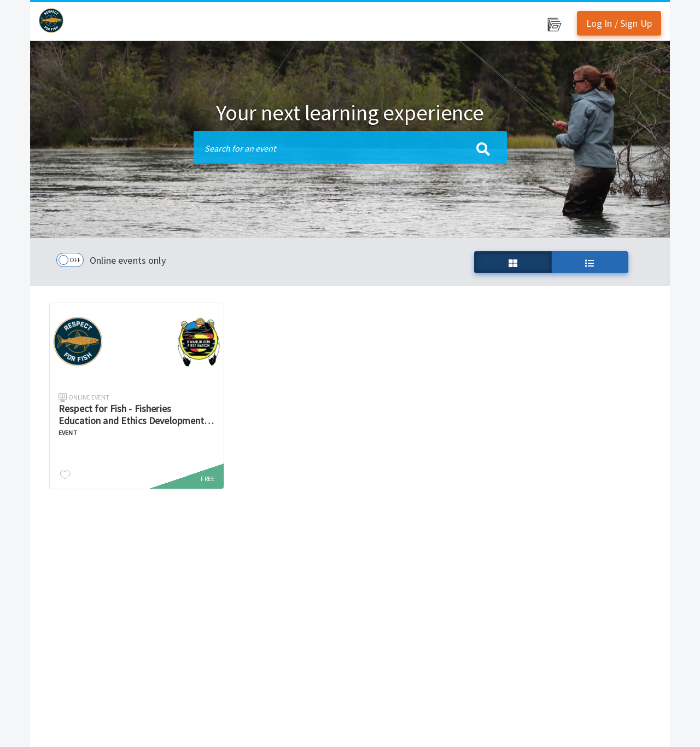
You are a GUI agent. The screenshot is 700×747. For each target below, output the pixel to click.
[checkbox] (70, 260)
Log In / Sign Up (619, 23)
